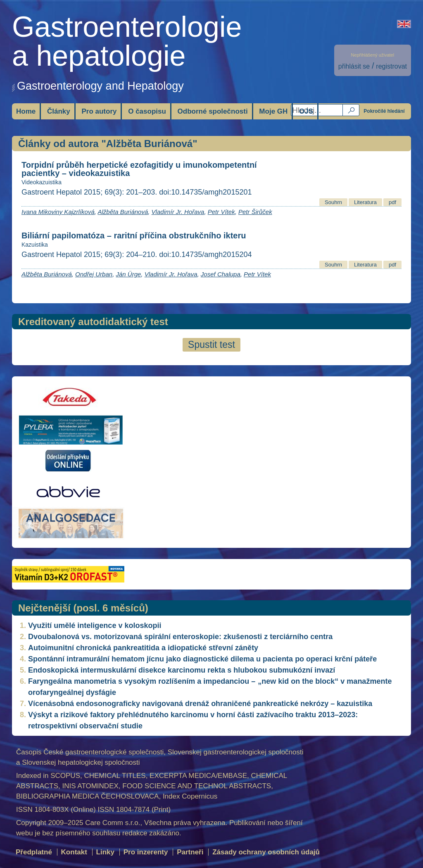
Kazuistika (35, 245)
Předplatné (34, 852)
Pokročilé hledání (384, 111)
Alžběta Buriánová (123, 212)
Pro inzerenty (146, 852)
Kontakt (74, 852)
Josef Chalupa (221, 274)
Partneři (190, 852)
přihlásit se (354, 66)
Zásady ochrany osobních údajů (266, 852)
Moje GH (273, 111)
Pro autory (99, 111)
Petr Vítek (221, 212)
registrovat (391, 66)
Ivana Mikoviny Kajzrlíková (58, 212)
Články (59, 111)
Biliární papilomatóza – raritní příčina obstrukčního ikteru (134, 235)
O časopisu (147, 111)
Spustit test (211, 345)
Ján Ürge (128, 274)
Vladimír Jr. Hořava (178, 212)
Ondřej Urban (94, 274)
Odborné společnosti (213, 111)
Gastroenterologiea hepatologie (127, 41)
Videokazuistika (42, 182)
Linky (105, 852)
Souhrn (333, 202)
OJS (306, 111)
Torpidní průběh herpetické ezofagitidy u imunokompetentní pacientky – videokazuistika (139, 169)
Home (26, 111)
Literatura (365, 202)
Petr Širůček (255, 212)
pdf (392, 202)
